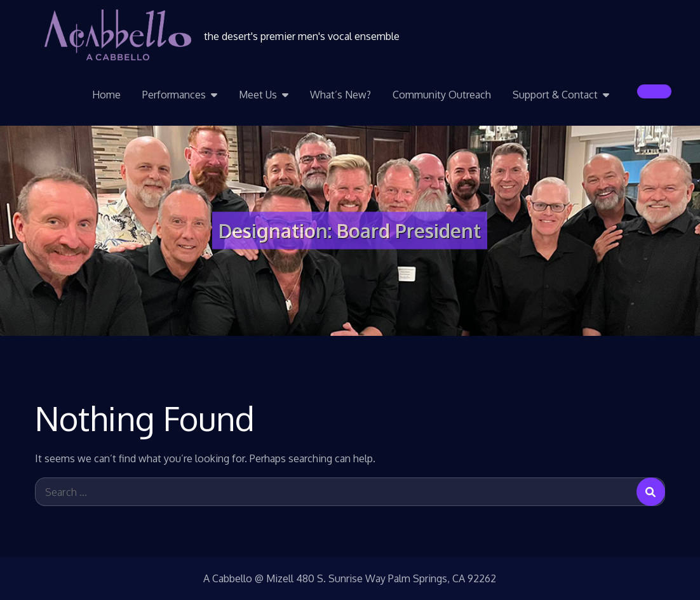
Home (106, 95)
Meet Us (258, 95)
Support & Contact (555, 95)
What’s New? (340, 95)
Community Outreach (442, 95)
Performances (174, 95)
